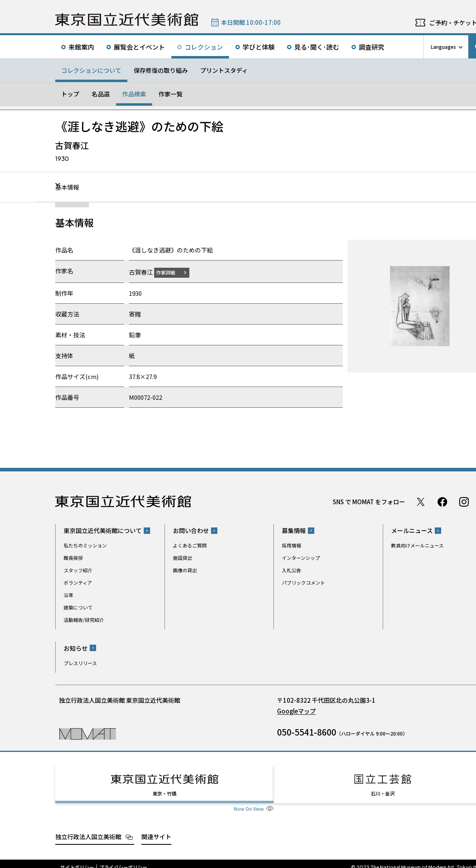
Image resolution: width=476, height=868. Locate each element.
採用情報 (291, 545)
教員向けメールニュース (417, 545)
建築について (78, 607)
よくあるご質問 (190, 545)
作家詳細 (171, 272)
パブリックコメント (303, 582)
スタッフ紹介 (78, 570)
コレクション (204, 47)
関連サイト (156, 829)
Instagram (464, 501)
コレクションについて (91, 70)
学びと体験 (259, 47)
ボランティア (78, 582)
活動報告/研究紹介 (84, 620)
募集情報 (294, 530)
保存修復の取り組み (161, 70)
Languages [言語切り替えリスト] (443, 47)
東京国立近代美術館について (103, 530)
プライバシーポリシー (123, 860)
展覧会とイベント (139, 47)
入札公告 (291, 570)
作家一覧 (171, 94)
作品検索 (134, 94)
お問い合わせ (191, 530)
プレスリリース (80, 663)
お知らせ (76, 648)
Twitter (421, 501)
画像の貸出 (185, 570)
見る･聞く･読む (317, 47)
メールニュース (412, 530)
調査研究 (372, 47)
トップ (70, 94)
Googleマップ (296, 711)
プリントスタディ (224, 70)
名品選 (101, 94)
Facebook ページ (442, 501)
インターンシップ (301, 558)
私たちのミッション (85, 545)
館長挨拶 (73, 558)
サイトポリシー (77, 860)
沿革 (68, 595)
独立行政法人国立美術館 (88, 829)
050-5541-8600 (307, 732)
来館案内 (81, 47)
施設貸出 (183, 558)
